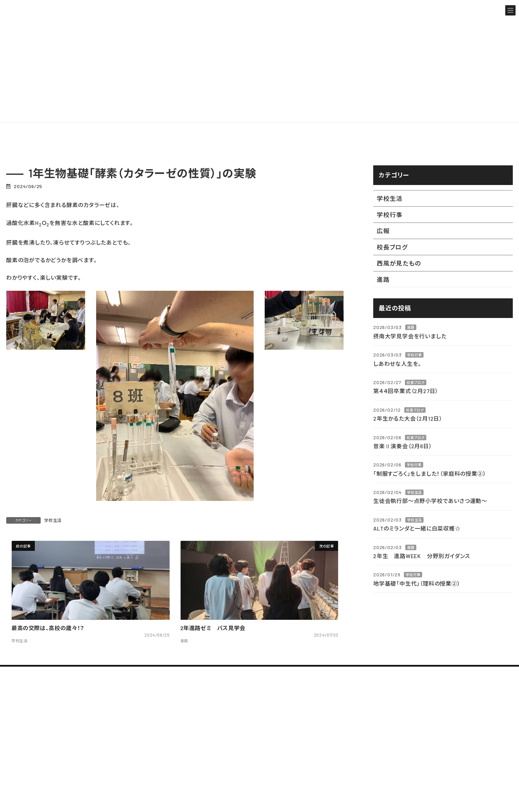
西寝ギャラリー (348, 761)
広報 (383, 231)
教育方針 (234, 762)
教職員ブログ (446, 736)
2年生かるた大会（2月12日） (408, 418)
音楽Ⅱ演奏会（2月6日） (403, 446)
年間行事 (340, 723)
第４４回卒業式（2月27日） (406, 391)
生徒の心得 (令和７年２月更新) (370, 736)
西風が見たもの (399, 263)
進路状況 (234, 800)
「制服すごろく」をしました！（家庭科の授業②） (430, 473)
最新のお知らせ (449, 723)
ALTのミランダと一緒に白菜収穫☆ (417, 528)
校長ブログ (392, 247)
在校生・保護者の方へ (457, 804)
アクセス (233, 775)
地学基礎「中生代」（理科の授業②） (417, 583)
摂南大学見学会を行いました (410, 336)
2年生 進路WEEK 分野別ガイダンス (422, 556)
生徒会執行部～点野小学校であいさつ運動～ (430, 501)
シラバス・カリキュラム (356, 748)
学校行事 (390, 215)
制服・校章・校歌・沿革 (250, 787)
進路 (383, 279)
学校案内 (227, 732)
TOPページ (239, 706)
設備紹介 (340, 774)
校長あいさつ (239, 749)
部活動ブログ (446, 748)
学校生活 (53, 520)
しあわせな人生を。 (397, 363)
